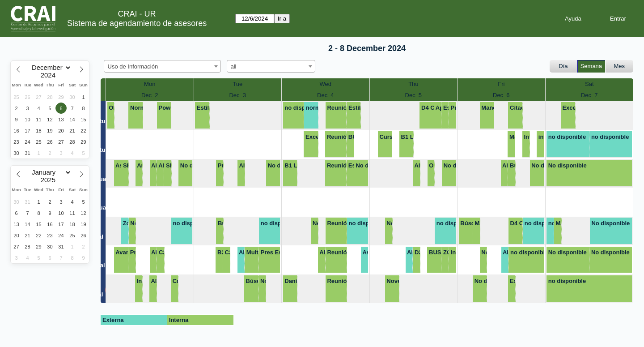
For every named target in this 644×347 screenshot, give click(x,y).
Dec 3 (237, 95)
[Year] (50, 75)
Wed (326, 84)
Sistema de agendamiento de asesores (137, 23)
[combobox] (162, 66)
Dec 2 (150, 95)
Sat (589, 84)
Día (563, 66)
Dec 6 (501, 95)
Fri (501, 84)
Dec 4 (326, 95)
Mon (150, 84)
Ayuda (573, 19)
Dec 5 (414, 95)
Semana (591, 66)
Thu (413, 84)
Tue (237, 84)
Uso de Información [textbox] (133, 66)
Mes (620, 66)
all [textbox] (234, 66)
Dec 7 (589, 95)
